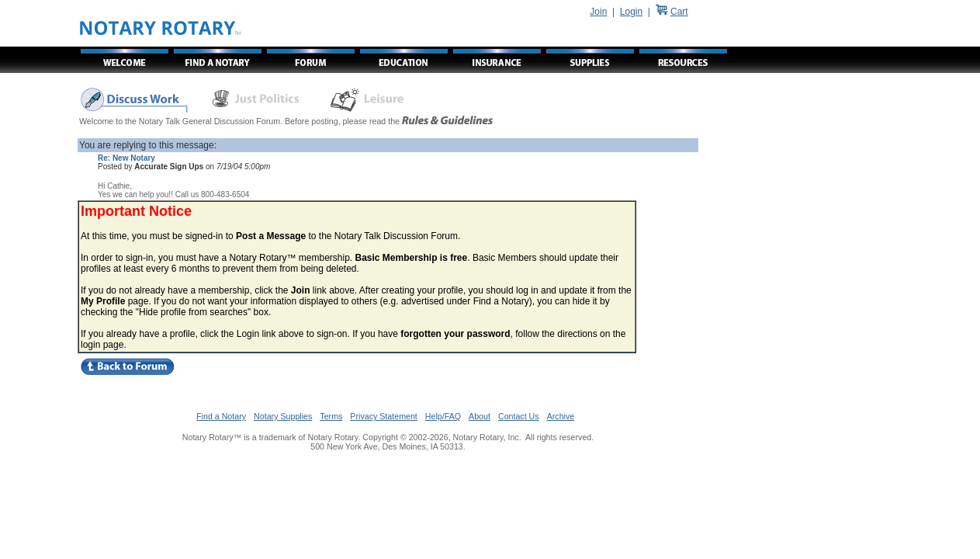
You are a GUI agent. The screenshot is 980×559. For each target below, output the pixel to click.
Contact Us (519, 416)
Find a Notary (221, 416)
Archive (561, 416)
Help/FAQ (443, 416)
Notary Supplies (283, 416)
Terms (331, 416)
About (480, 416)
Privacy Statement (383, 416)
